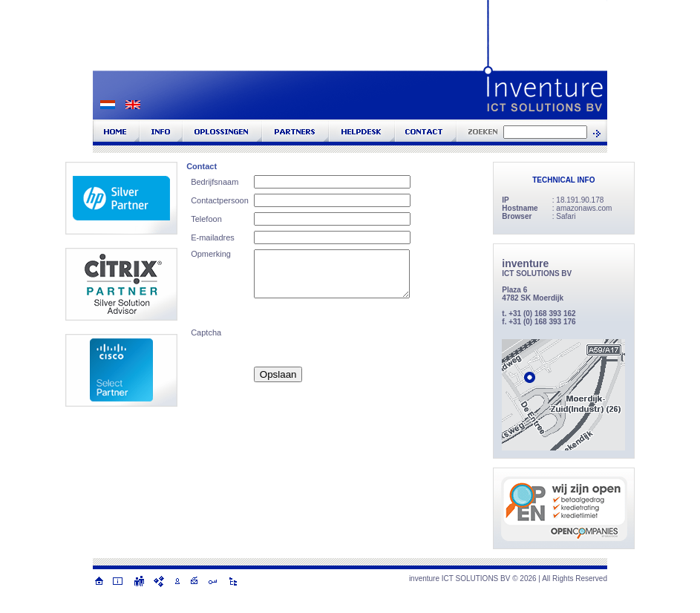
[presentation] (367, 332)
